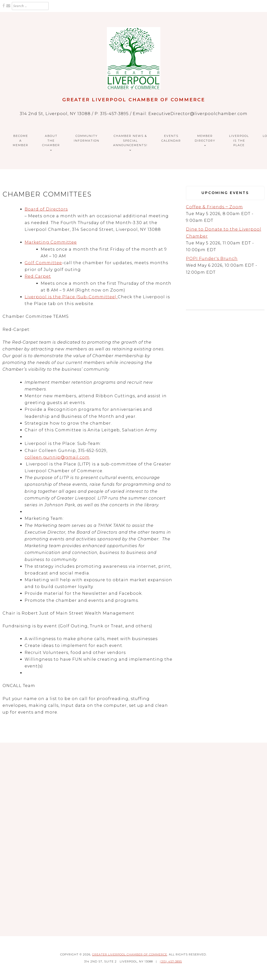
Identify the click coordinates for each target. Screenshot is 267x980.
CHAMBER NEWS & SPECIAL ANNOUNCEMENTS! (130, 140)
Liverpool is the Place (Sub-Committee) (71, 297)
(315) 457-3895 (171, 961)
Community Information (87, 138)
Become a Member (21, 140)
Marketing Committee (51, 242)
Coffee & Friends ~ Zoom (214, 207)
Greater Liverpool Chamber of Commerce (134, 100)
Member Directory (205, 138)
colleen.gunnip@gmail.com (57, 457)
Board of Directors (46, 209)
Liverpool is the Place (239, 140)
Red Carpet (38, 276)
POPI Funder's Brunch (212, 259)
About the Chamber (51, 140)
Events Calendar (171, 138)
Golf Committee (43, 263)
